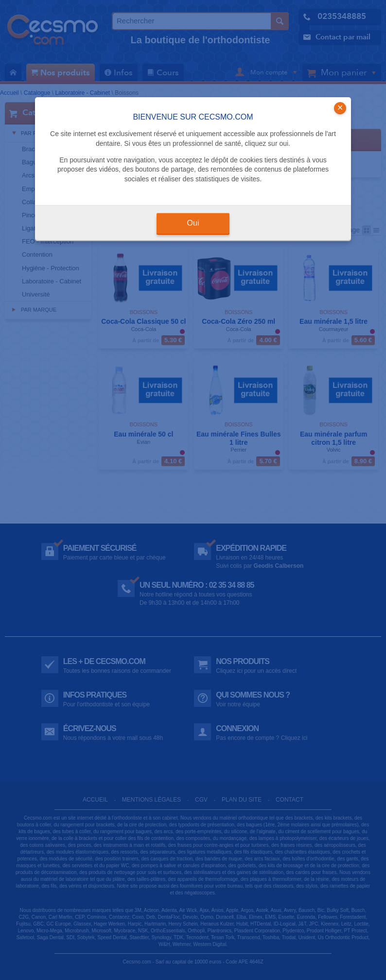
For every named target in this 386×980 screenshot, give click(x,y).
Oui (193, 223)
